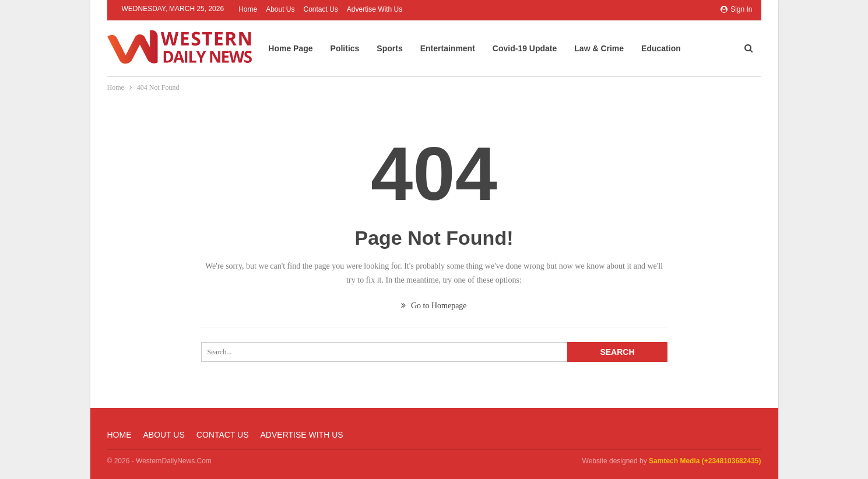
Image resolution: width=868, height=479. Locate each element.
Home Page (302, 48)
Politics (356, 48)
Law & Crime (611, 48)
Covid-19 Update (536, 48)
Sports (401, 48)
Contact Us (321, 9)
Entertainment (459, 48)
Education (672, 48)
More (719, 46)
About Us (280, 9)
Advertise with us (375, 9)
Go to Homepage (434, 306)
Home (248, 9)
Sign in (737, 9)
